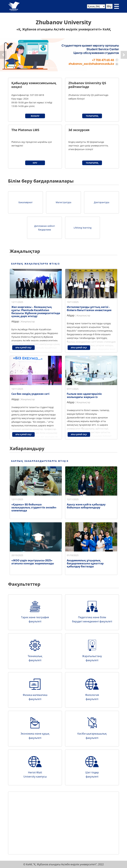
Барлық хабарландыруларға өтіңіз (40, 461)
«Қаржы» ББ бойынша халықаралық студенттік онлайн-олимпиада (34, 507)
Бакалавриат (26, 202)
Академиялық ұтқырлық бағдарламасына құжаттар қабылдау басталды (85, 563)
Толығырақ (92, 116)
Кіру (35, 163)
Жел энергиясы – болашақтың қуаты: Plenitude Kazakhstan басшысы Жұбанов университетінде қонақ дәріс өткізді (36, 312)
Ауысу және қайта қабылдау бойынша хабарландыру (86, 506)
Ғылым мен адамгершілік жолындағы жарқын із (84, 395)
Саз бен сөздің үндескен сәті (30, 394)
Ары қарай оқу (23, 348)
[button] (3, 55)
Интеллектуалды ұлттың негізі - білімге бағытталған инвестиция (89, 308)
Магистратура (63, 202)
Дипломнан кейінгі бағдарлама (45, 228)
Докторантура (102, 202)
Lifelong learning (83, 228)
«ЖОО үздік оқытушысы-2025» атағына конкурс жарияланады (33, 562)
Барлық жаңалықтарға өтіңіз (36, 264)
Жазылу (35, 116)
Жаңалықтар (28, 321)
